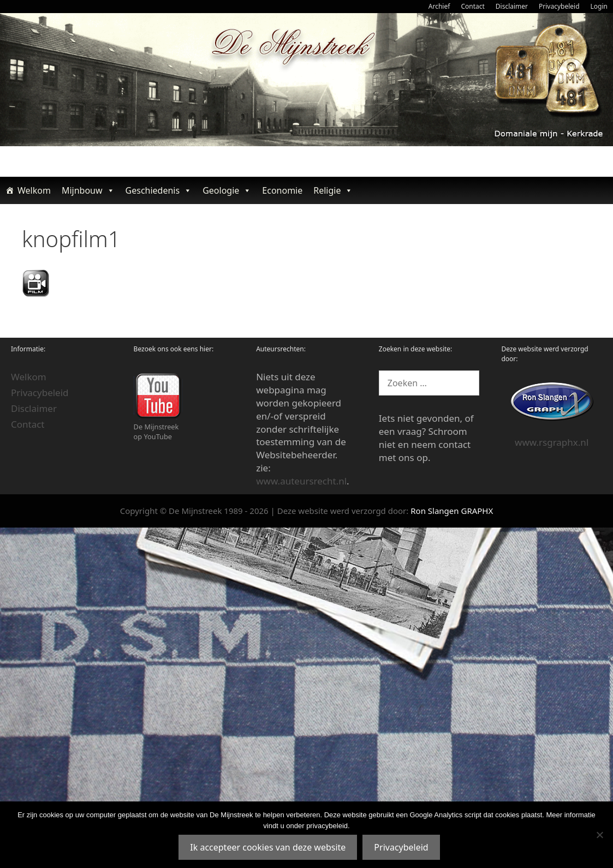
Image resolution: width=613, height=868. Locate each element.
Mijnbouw (88, 190)
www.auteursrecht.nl (301, 481)
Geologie (227, 190)
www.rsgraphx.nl (552, 442)
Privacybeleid (559, 6)
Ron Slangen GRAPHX (452, 511)
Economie (282, 190)
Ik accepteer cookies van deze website (268, 847)
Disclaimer (512, 6)
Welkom (34, 190)
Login (599, 6)
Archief (439, 6)
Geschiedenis (159, 190)
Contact (472, 6)
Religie (333, 190)
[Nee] (599, 835)
